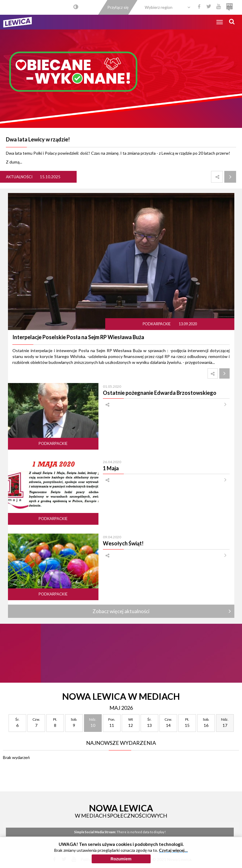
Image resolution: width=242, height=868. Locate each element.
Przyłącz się (118, 7)
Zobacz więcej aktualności (121, 611)
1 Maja (111, 468)
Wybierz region (159, 7)
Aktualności (19, 177)
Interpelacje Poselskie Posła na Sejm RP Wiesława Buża (78, 337)
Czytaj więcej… (173, 850)
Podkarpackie (157, 324)
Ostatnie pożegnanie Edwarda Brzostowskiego (160, 393)
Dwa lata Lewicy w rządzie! (38, 139)
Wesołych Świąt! (123, 543)
